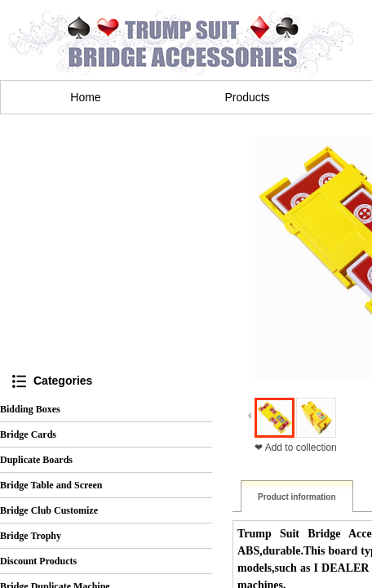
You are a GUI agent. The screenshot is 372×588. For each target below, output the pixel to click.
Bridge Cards (28, 434)
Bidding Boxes (30, 409)
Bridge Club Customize (49, 510)
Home (85, 97)
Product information (297, 497)
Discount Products (38, 561)
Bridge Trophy (31, 536)
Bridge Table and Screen (51, 485)
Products (247, 97)
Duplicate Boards (36, 460)
